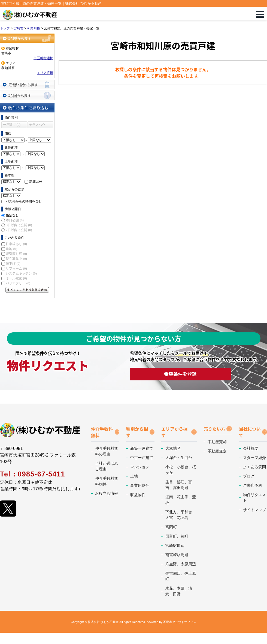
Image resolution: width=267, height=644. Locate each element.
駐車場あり (16, 244)
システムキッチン (21, 273)
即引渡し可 (16, 254)
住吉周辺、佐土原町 (181, 576)
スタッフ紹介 (254, 458)
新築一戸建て (142, 448)
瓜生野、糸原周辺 (181, 564)
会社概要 (251, 448)
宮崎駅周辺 (175, 545)
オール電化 (16, 278)
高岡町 (171, 527)
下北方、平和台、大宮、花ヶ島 (181, 515)
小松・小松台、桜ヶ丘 (181, 470)
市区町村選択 (43, 58)
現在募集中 (16, 259)
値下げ (13, 264)
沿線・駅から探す (27, 84)
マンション (140, 467)
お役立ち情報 (107, 493)
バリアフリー (18, 283)
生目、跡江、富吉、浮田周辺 (179, 485)
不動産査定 (217, 451)
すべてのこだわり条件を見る (27, 290)
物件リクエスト (254, 498)
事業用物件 (140, 485)
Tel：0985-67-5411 (33, 474)
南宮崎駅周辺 (177, 555)
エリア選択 (45, 73)
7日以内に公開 (19, 230)
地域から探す (27, 38)
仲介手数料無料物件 (107, 481)
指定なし (12, 215)
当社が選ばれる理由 (107, 466)
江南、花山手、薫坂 (181, 500)
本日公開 (15, 220)
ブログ (249, 476)
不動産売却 (217, 442)
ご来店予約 (253, 485)
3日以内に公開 (19, 225)
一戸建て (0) (12, 125)
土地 (134, 476)
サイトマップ (254, 510)
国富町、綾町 (177, 536)
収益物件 (138, 495)
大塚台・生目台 (179, 458)
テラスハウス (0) (37, 125)
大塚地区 (173, 448)
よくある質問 (254, 467)
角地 (11, 249)
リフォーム (16, 269)
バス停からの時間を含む (24, 201)
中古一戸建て (142, 458)
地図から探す (27, 95)
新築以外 (36, 182)
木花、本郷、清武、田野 (179, 591)
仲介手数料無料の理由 (107, 451)
